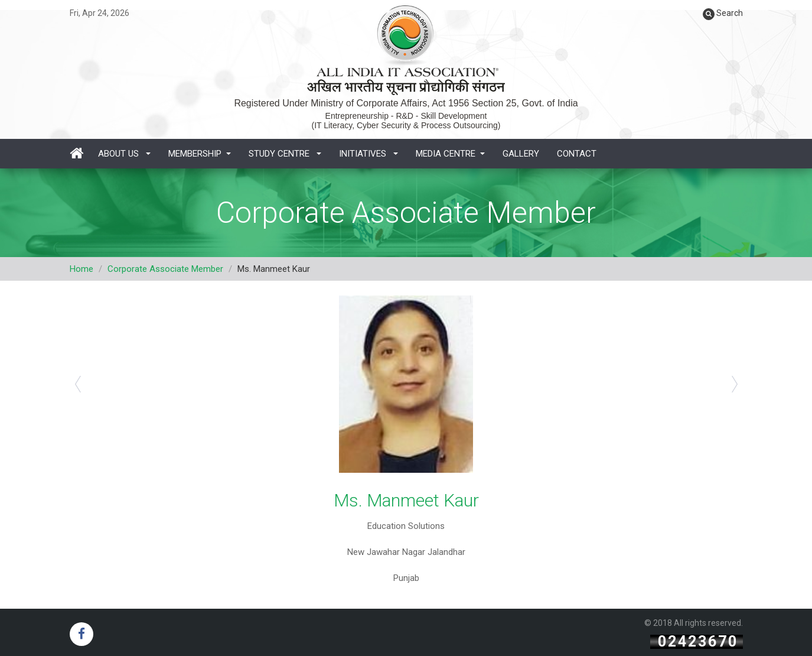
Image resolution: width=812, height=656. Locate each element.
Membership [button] (200, 154)
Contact (577, 154)
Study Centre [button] (285, 154)
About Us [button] (124, 154)
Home (81, 269)
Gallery (521, 154)
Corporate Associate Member (165, 269)
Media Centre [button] (450, 154)
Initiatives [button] (369, 154)
